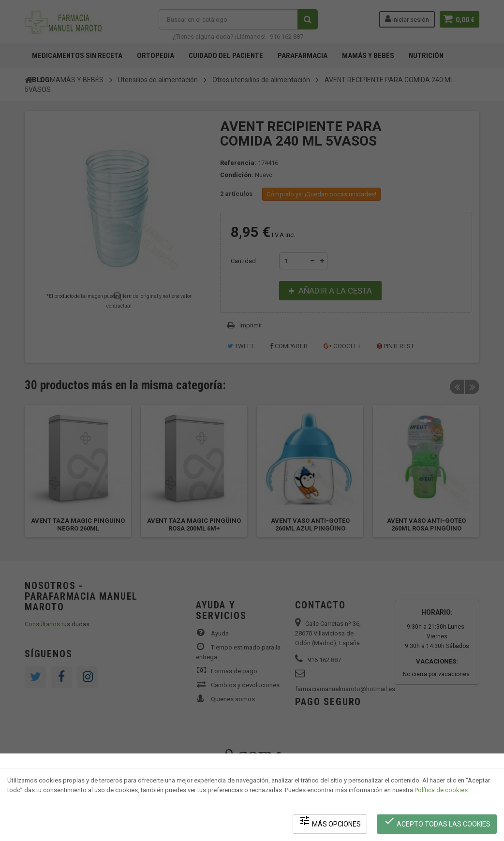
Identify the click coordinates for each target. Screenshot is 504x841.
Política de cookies (441, 790)
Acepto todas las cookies (437, 822)
